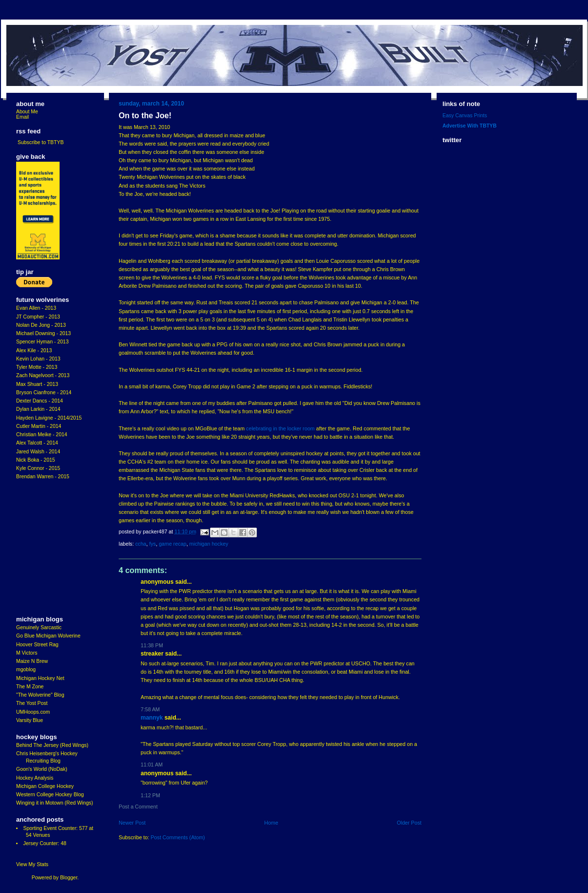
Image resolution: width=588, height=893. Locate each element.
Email (22, 117)
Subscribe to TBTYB (41, 142)
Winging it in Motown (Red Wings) (54, 803)
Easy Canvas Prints (465, 116)
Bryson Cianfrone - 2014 (44, 393)
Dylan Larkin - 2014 (38, 409)
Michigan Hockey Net (40, 678)
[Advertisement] (45, 548)
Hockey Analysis (35, 778)
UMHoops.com (33, 712)
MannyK (152, 718)
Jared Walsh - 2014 (38, 452)
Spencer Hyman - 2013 (42, 342)
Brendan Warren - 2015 (43, 477)
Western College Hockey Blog (50, 795)
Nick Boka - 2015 (36, 460)
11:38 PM (152, 645)
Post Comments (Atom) (178, 837)
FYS (152, 544)
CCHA (141, 544)
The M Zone (30, 687)
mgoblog (26, 670)
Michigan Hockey (209, 544)
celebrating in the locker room (280, 428)
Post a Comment (138, 807)
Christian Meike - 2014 (42, 435)
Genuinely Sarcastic (39, 627)
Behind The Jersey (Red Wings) (52, 745)
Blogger (69, 878)
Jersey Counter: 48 (44, 843)
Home (271, 823)
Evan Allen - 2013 (36, 308)
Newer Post (132, 823)
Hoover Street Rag (37, 645)
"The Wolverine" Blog (40, 695)
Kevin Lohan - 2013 (38, 359)
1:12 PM (150, 795)
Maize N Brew (32, 661)
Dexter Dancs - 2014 (40, 401)
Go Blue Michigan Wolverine (48, 636)
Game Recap (173, 544)
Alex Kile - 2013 (34, 351)
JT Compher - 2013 (38, 317)
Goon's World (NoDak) (42, 769)
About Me (27, 112)
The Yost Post (32, 703)
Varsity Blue (30, 720)
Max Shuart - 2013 (37, 384)
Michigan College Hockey (45, 786)
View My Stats (32, 864)
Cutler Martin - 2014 (39, 426)
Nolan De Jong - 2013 (41, 325)
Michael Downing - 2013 (43, 333)
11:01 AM (152, 765)
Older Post (409, 823)
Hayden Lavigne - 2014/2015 (49, 418)
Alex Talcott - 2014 (37, 443)
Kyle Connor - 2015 (38, 468)
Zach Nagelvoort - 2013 (43, 375)
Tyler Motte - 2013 (37, 367)
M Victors (27, 653)
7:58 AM (150, 709)
